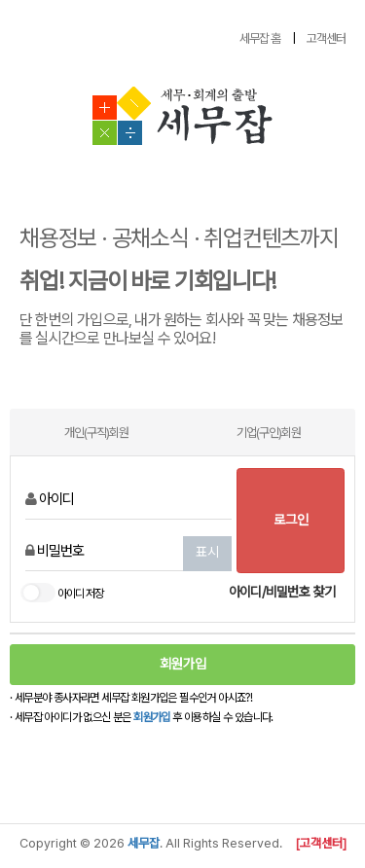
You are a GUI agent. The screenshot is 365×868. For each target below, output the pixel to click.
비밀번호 (55, 551)
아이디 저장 (62, 594)
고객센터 (326, 38)
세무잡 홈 (260, 38)
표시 (207, 552)
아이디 (50, 499)
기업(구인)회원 (269, 433)
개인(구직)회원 (96, 433)
